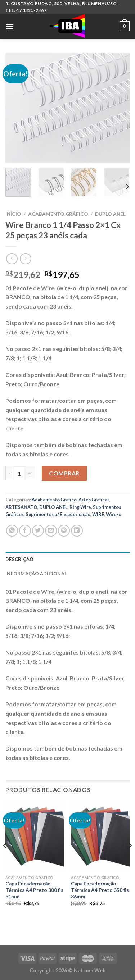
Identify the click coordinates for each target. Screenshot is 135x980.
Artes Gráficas (94, 500)
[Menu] (10, 26)
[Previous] (5, 860)
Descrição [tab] (19, 559)
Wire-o (114, 514)
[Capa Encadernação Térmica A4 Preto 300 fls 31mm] (35, 837)
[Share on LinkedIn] (77, 531)
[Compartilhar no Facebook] (25, 531)
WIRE (98, 514)
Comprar (64, 473)
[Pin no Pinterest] (64, 531)
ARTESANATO (21, 507)
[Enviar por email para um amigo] (51, 531)
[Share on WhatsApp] (12, 531)
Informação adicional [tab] (36, 574)
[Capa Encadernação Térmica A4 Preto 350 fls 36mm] (100, 837)
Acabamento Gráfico (58, 214)
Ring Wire (80, 507)
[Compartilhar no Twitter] (38, 531)
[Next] (127, 186)
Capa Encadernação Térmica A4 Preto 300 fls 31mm (34, 890)
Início (13, 214)
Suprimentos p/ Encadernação (58, 514)
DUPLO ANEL (110, 214)
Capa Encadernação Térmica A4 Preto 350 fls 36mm (100, 890)
